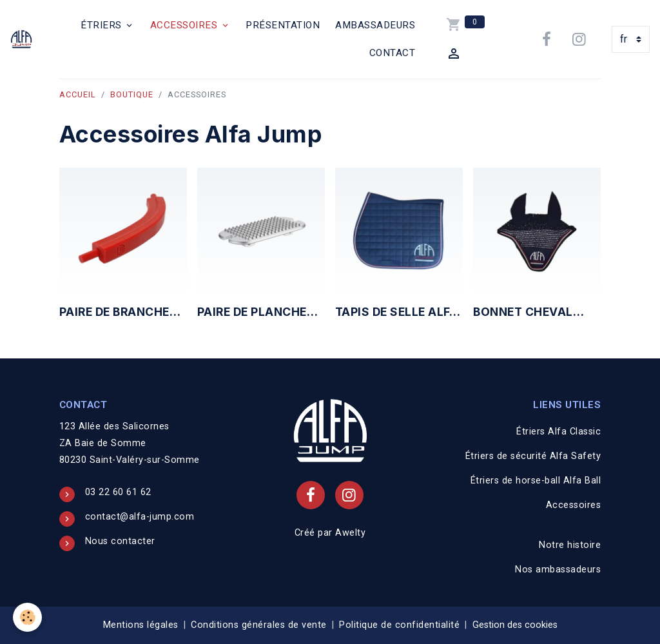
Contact (393, 53)
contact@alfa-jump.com (140, 517)
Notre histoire (570, 545)
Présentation (283, 25)
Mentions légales (141, 625)
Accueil (78, 94)
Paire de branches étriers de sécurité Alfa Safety (123, 313)
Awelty (350, 533)
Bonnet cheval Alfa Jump (523, 313)
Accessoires (185, 25)
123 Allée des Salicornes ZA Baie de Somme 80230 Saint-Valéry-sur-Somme (130, 443)
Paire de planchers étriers (260, 313)
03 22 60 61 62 (118, 492)
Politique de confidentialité (399, 625)
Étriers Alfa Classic (558, 432)
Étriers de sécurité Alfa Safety (533, 456)
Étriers (102, 25)
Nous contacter (120, 541)
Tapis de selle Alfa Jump (397, 313)
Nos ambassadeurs (558, 570)
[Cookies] (27, 617)
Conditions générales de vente (259, 625)
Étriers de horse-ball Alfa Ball (536, 481)
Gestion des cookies (515, 625)
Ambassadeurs (375, 25)
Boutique (132, 94)
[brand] (23, 39)
